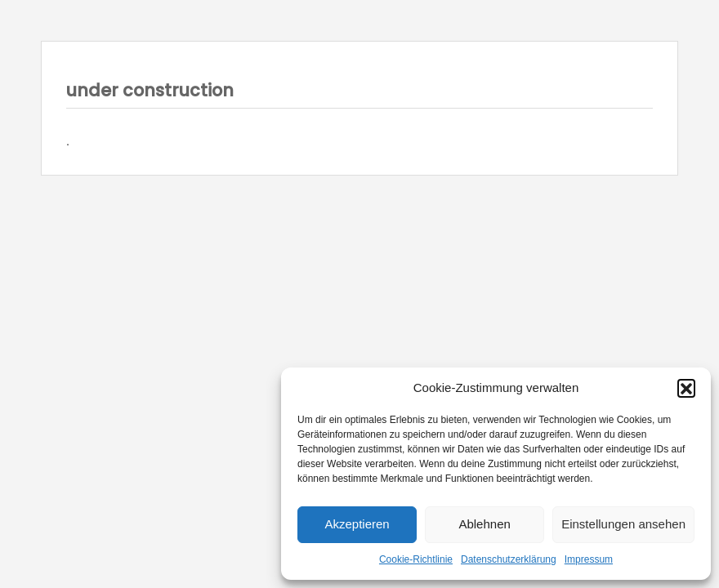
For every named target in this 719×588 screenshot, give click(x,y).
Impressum (589, 559)
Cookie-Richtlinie (416, 559)
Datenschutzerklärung (509, 559)
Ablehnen (484, 524)
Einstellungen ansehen (623, 524)
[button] (686, 388)
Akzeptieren (357, 524)
